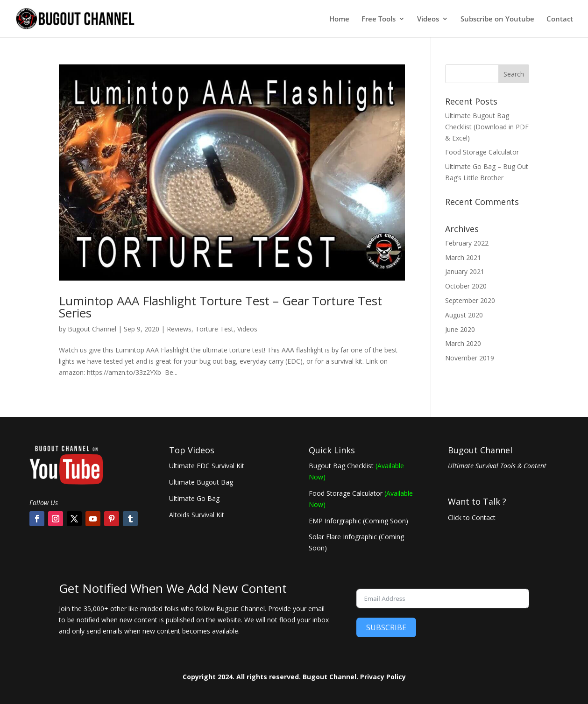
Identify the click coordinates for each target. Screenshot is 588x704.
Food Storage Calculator (482, 152)
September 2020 (470, 300)
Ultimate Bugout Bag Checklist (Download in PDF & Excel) (487, 127)
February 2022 (467, 243)
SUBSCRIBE (386, 627)
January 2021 (465, 271)
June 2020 (460, 329)
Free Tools (379, 19)
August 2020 (464, 315)
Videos (428, 19)
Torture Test (214, 329)
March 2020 (463, 343)
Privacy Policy (383, 677)
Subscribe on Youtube (497, 19)
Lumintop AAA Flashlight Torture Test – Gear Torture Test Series (220, 307)
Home (339, 19)
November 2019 (470, 358)
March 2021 (463, 257)
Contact (560, 19)
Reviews (179, 329)
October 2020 (466, 286)
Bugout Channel (92, 329)
